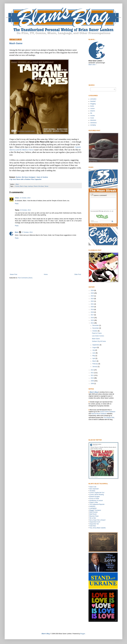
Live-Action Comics (98, 336)
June (94, 353)
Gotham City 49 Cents (99, 341)
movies (93, 116)
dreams (93, 111)
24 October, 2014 (25, 210)
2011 (93, 375)
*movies (17, 186)
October (95, 331)
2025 (93, 293)
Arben (17, 198)
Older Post (78, 274)
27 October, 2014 (27, 232)
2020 (93, 307)
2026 (93, 290)
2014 (93, 323)
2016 (93, 318)
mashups (30, 186)
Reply (17, 204)
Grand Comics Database (108, 412)
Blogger (83, 634)
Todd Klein (93, 526)
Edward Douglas (95, 497)
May (94, 356)
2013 (93, 370)
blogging (93, 104)
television (93, 120)
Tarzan (46, 186)
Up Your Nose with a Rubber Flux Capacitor (26, 179)
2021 (93, 304)
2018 (93, 312)
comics (92, 109)
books (92, 106)
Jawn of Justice (42, 177)
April (94, 358)
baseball (93, 101)
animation (93, 99)
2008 (93, 384)
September (96, 345)
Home (46, 274)
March (95, 361)
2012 (93, 373)
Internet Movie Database (99, 414)
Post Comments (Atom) (25, 278)
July (94, 350)
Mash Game (96, 339)
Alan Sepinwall (94, 489)
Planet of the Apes (39, 186)
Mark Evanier (94, 512)
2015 (93, 320)
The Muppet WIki (109, 418)
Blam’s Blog (94, 392)
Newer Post (14, 274)
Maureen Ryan (94, 516)
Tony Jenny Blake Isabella (97, 528)
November (96, 328)
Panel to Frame (97, 333)
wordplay (93, 125)
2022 (93, 301)
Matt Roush (93, 514)
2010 (93, 378)
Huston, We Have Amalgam (26, 177)
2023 (93, 299)
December (96, 325)
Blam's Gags (24, 186)
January (95, 367)
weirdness (93, 123)
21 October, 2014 (25, 198)
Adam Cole (93, 487)
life (91, 113)
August (95, 348)
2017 (93, 315)
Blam (17, 232)
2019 (93, 310)
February (95, 364)
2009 (93, 381)
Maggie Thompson (95, 510)
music (92, 118)
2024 (93, 296)
